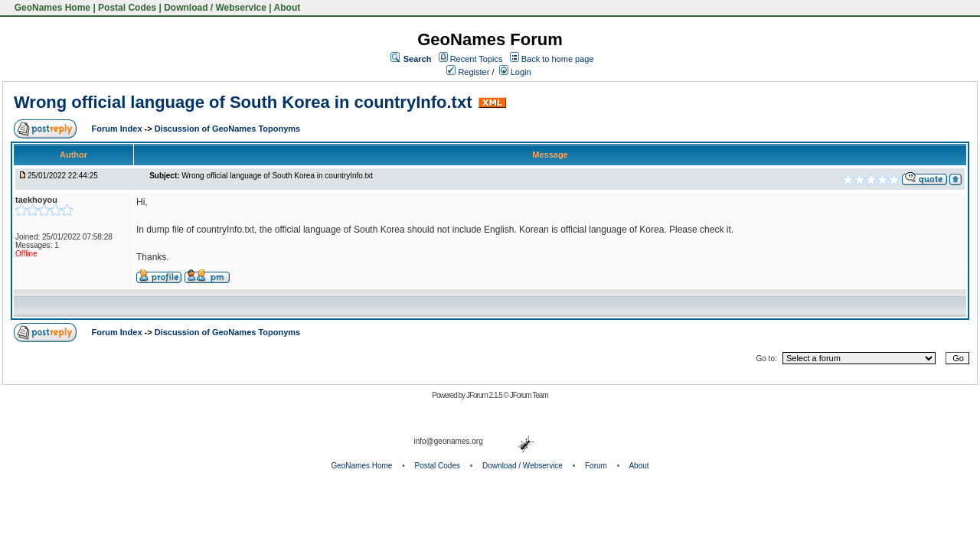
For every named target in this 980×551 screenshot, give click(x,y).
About (287, 8)
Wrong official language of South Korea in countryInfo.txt (243, 102)
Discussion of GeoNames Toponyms (228, 129)
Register (468, 72)
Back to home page (558, 59)
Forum (596, 466)
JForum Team (529, 395)
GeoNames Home (51, 8)
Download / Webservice (215, 8)
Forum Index (118, 129)
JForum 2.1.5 (485, 395)
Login (515, 72)
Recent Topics (477, 59)
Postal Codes (127, 8)
